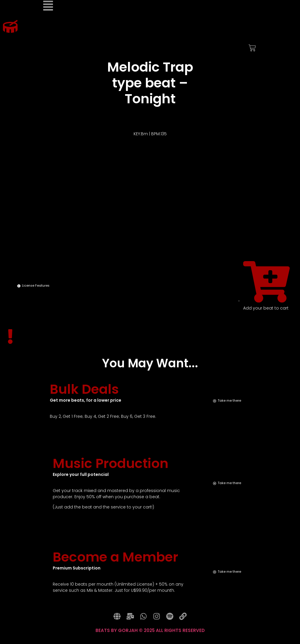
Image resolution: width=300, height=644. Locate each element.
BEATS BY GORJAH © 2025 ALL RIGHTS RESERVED (150, 635)
